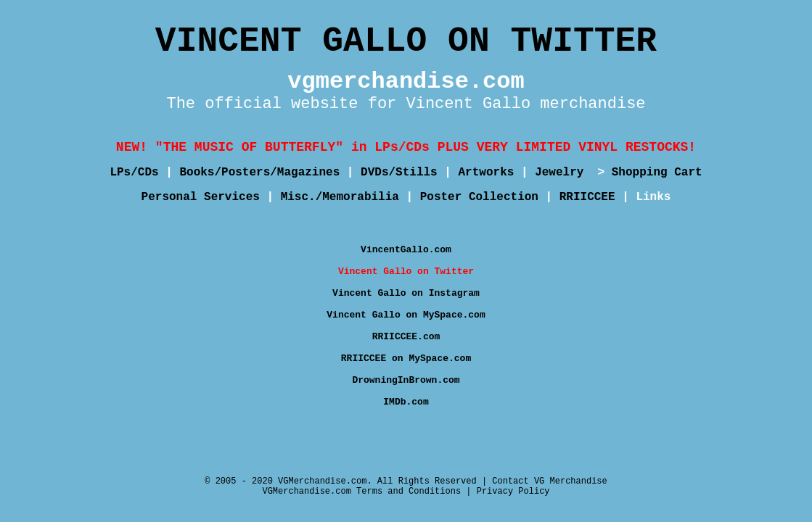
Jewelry (563, 173)
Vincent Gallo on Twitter (406, 272)
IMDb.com (406, 402)
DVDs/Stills (399, 173)
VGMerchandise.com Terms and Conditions (361, 492)
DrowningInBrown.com (406, 380)
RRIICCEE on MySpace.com (406, 359)
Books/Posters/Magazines (259, 173)
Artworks (487, 173)
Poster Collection (479, 197)
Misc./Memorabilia (340, 197)
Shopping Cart (657, 173)
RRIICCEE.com (406, 337)
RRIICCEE (587, 197)
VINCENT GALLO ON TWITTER (406, 41)
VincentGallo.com (406, 250)
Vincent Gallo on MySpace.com (406, 315)
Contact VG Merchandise (549, 481)
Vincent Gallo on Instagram (406, 293)
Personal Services (201, 197)
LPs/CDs (134, 173)
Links (653, 197)
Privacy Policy (513, 492)
